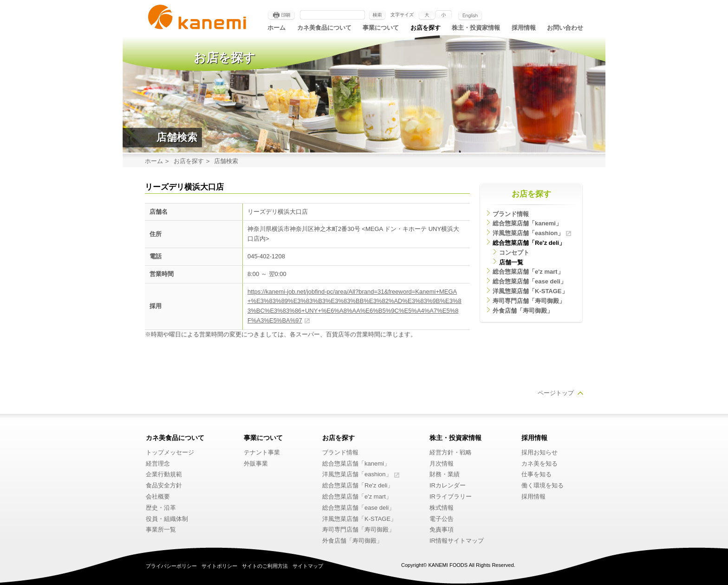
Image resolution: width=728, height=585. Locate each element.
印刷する (281, 15)
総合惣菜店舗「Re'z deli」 (529, 243)
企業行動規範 (164, 474)
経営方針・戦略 (451, 452)
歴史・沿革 (161, 508)
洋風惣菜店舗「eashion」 (528, 233)
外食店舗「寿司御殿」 (523, 311)
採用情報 (524, 28)
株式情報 (442, 508)
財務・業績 (445, 474)
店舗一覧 (511, 262)
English (470, 15)
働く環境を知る (543, 485)
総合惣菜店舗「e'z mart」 (528, 272)
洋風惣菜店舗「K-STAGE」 (530, 291)
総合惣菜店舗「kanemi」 (527, 223)
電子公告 (442, 519)
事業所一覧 (161, 529)
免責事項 (442, 529)
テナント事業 (262, 452)
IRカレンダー (448, 485)
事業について (381, 28)
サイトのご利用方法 (265, 566)
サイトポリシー (219, 566)
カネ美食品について (324, 28)
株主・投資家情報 (476, 28)
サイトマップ (308, 566)
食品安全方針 (164, 485)
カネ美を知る (539, 463)
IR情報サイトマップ (457, 541)
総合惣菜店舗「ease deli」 (530, 281)
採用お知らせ (539, 452)
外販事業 (256, 463)
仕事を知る (536, 474)
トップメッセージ (170, 452)
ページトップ (556, 393)
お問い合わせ (565, 28)
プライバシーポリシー (171, 566)
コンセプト (514, 253)
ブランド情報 (511, 214)
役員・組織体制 (167, 519)
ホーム (276, 28)
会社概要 (158, 496)
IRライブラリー (451, 496)
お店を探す (426, 28)
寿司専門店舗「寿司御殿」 (529, 301)
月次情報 (442, 463)
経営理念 (158, 463)
